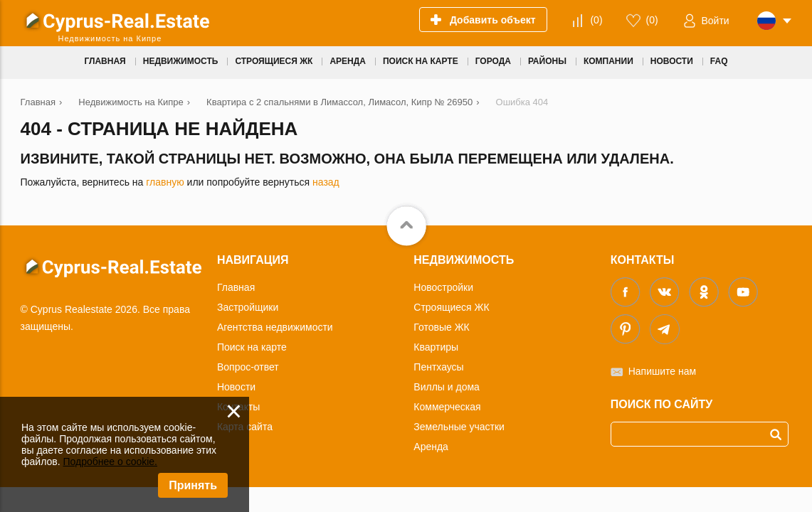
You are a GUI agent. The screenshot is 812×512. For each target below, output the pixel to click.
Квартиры (436, 347)
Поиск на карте (252, 347)
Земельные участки (459, 427)
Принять (193, 485)
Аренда (431, 447)
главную (165, 182)
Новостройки (443, 287)
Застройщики (248, 307)
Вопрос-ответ (248, 367)
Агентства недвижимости (275, 327)
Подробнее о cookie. (110, 462)
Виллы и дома (447, 387)
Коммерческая (447, 407)
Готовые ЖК (441, 327)
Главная (236, 287)
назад (326, 182)
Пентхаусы (438, 367)
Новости (236, 387)
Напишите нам (662, 371)
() (596, 20)
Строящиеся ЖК (451, 307)
